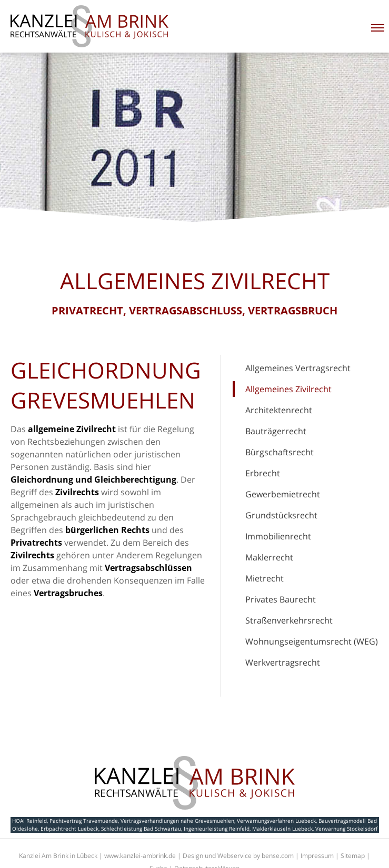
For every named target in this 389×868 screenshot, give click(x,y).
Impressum (317, 856)
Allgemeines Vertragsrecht (298, 368)
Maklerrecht (269, 557)
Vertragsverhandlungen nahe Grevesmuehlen (177, 821)
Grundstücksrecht (281, 515)
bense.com (278, 856)
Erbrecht (263, 473)
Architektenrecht (279, 410)
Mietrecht (265, 578)
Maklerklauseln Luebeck (282, 829)
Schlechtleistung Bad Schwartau (141, 829)
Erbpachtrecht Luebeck (69, 829)
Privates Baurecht (281, 599)
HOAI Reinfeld (29, 821)
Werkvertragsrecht (283, 662)
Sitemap (353, 856)
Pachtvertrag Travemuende (84, 821)
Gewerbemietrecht (283, 494)
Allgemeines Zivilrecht (288, 389)
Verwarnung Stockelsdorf (346, 829)
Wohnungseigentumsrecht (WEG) (312, 641)
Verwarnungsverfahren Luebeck (276, 821)
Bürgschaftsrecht (280, 452)
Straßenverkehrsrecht (289, 620)
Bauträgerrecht (276, 431)
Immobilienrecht (278, 536)
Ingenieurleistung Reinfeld (217, 829)
